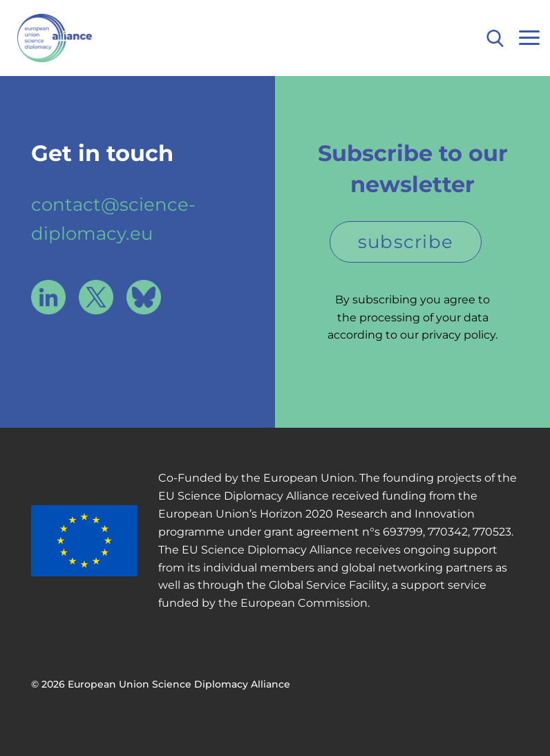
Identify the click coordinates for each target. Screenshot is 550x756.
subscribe (406, 242)
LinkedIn (48, 297)
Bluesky (144, 297)
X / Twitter (96, 297)
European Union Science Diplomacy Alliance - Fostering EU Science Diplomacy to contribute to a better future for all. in (81, 38)
